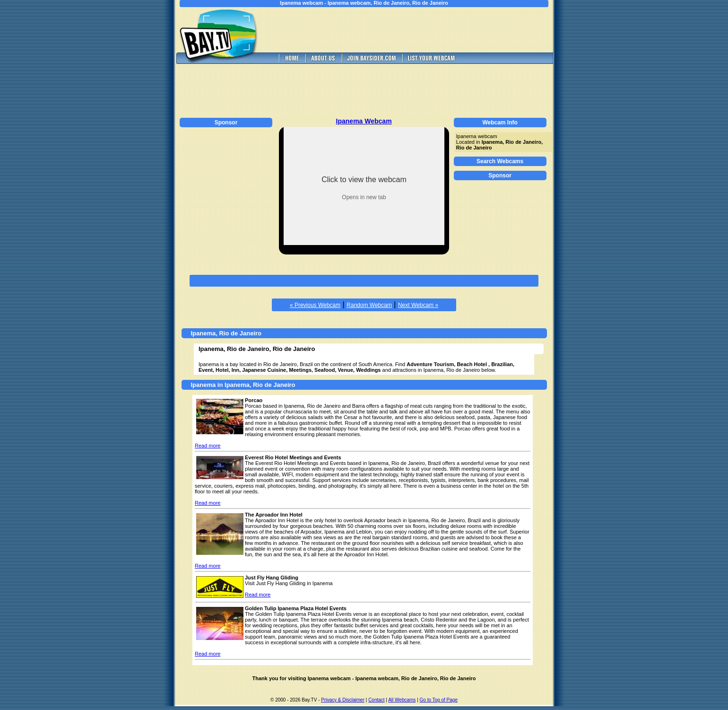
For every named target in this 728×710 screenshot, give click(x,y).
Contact (376, 700)
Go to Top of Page (439, 700)
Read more (208, 446)
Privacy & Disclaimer (343, 700)
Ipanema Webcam (364, 121)
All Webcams (402, 700)
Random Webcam (369, 305)
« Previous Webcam (315, 305)
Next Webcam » (418, 305)
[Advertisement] (416, 30)
